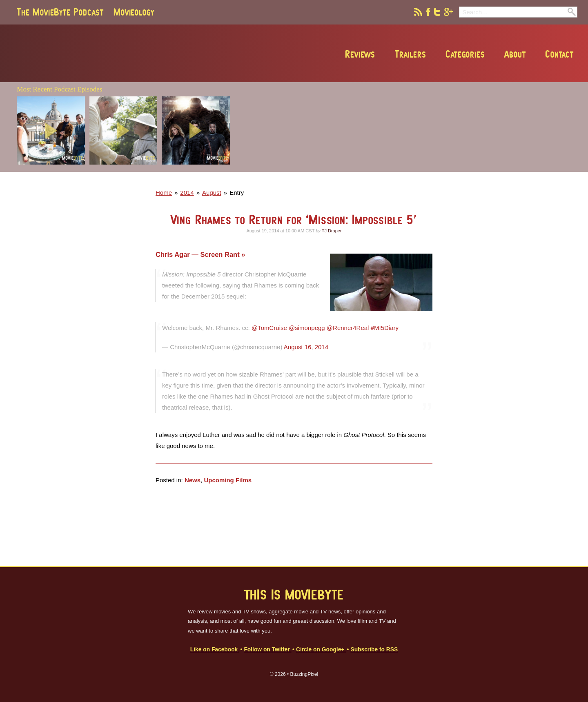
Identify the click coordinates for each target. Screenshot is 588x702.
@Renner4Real (348, 328)
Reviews (360, 54)
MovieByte (109, 53)
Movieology (134, 12)
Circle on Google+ (321, 650)
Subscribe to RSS (374, 650)
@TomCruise (269, 328)
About (514, 54)
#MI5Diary (385, 328)
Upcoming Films (228, 480)
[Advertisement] (459, 169)
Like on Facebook (215, 650)
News (193, 480)
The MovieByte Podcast (60, 12)
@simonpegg (307, 328)
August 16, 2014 (306, 347)
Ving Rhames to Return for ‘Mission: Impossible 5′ (294, 220)
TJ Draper (332, 231)
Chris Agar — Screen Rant (198, 254)
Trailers (410, 54)
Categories (465, 54)
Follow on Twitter (267, 650)
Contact (559, 54)
